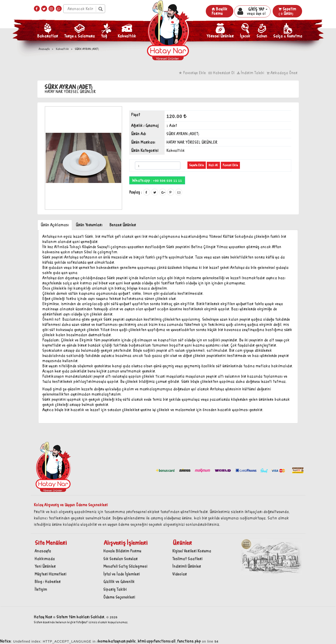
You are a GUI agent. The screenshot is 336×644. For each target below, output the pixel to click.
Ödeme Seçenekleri (119, 597)
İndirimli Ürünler (187, 566)
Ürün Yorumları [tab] (89, 225)
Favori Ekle (230, 165)
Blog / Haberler (48, 582)
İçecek (245, 31)
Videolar (180, 574)
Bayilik (220, 11)
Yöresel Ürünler (220, 31)
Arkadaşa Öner (282, 73)
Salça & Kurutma (288, 31)
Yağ (106, 31)
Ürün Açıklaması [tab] (55, 225)
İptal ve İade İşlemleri (122, 574)
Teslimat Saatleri (187, 559)
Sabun (262, 31)
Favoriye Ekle (192, 73)
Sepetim (287, 11)
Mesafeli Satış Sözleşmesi (125, 566)
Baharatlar (48, 31)
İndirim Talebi (251, 73)
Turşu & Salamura (80, 31)
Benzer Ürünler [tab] (123, 225)
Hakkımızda (45, 559)
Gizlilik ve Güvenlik (119, 582)
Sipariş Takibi (115, 589)
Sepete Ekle (197, 165)
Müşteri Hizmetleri (51, 574)
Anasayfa (43, 551)
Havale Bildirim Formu (122, 551)
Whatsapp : (157, 180)
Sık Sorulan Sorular (121, 559)
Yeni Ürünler (45, 566)
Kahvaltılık (127, 31)
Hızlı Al (213, 165)
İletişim (41, 589)
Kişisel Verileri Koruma (192, 551)
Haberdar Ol (221, 73)
